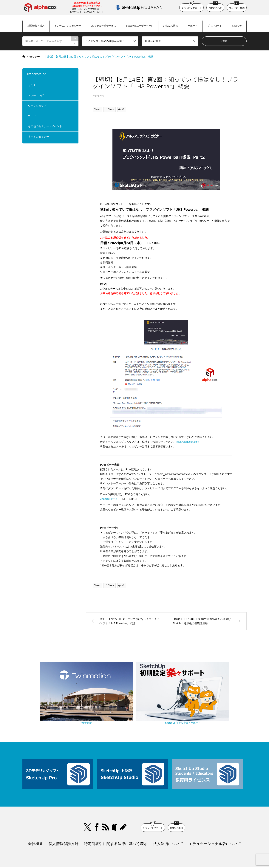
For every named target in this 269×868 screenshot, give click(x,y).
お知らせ (237, 26)
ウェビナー (35, 116)
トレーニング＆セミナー (68, 26)
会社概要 (35, 820)
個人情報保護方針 (64, 820)
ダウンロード (215, 26)
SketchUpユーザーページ (140, 26)
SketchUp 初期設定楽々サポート (166, 700)
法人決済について (168, 820)
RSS (106, 804)
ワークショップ (37, 106)
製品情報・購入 (36, 26)
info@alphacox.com (187, 442)
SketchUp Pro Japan (154, 856)
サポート (193, 26)
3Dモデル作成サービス (103, 26)
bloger (115, 804)
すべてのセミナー (38, 137)
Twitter (87, 804)
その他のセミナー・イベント (45, 126)
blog (124, 804)
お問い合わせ (215, 6)
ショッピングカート (191, 6)
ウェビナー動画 (237, 6)
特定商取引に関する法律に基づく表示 (116, 820)
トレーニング (36, 95)
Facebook (97, 804)
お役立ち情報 (171, 26)
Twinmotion (103, 700)
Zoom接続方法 (109, 499)
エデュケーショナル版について (215, 820)
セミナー (35, 57)
